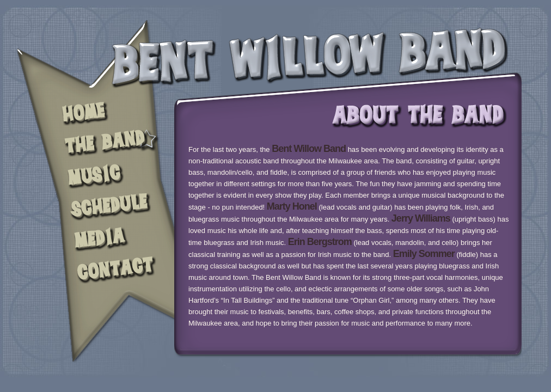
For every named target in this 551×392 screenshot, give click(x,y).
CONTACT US (109, 272)
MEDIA (109, 239)
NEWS (109, 175)
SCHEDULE (109, 207)
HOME (109, 114)
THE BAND (109, 143)
